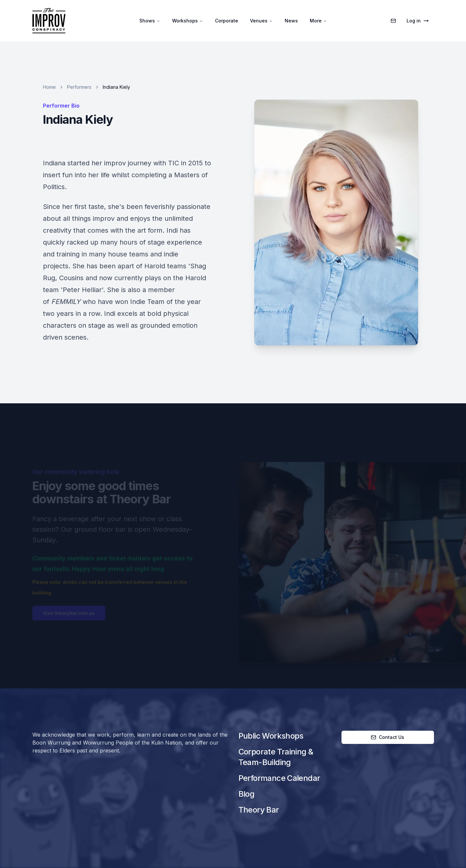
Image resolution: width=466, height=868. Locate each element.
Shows (150, 21)
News (291, 21)
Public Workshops (271, 736)
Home (49, 87)
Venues (261, 21)
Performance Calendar (279, 778)
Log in (418, 21)
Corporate (227, 21)
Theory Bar (259, 810)
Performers (79, 87)
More (318, 21)
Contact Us (388, 737)
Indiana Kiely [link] (116, 87)
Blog (247, 794)
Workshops (188, 21)
